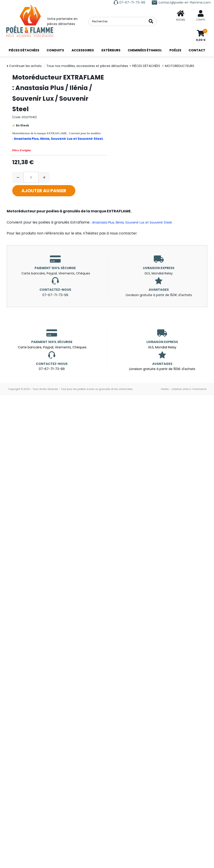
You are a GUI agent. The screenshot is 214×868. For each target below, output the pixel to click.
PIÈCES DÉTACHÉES (24, 50)
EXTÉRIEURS (111, 50)
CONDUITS (55, 50)
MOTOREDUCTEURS (180, 66)
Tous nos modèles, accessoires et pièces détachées (87, 66)
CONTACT (197, 50)
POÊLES (175, 50)
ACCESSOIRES (83, 50)
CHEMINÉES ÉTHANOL (145, 50)
